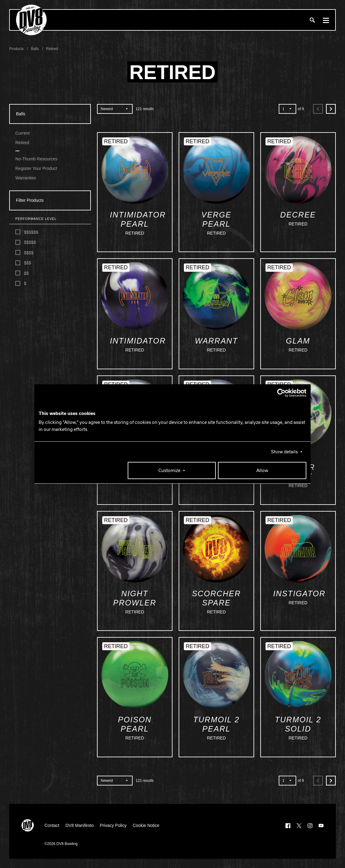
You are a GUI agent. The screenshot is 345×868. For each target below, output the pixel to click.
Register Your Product (36, 168)
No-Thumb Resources (36, 159)
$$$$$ (26, 242)
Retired (22, 143)
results (145, 109)
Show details (284, 452)
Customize (169, 470)
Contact (52, 825)
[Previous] (318, 109)
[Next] (331, 109)
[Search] (312, 20)
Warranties (26, 178)
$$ (22, 273)
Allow (262, 470)
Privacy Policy (113, 825)
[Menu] (326, 20)
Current (23, 133)
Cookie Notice (146, 825)
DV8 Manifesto (79, 825)
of (301, 109)
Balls (21, 114)
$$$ (23, 263)
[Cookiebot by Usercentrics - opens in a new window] (279, 393)
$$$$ (24, 253)
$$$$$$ (27, 232)
